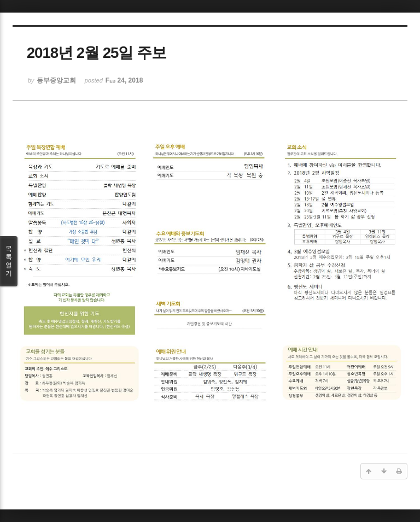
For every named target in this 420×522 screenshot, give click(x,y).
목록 (9, 261)
